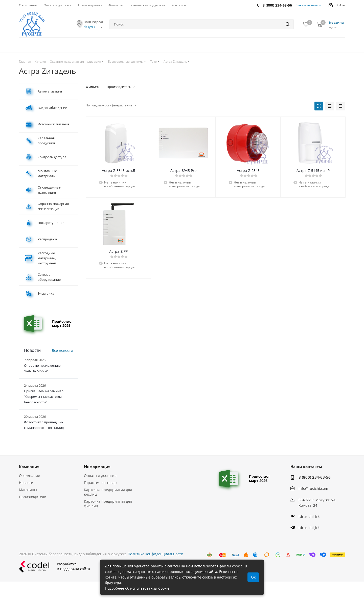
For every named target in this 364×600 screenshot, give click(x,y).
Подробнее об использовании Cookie (137, 588)
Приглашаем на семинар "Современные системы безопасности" (44, 397)
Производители (33, 497)
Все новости (62, 350)
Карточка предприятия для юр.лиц (108, 492)
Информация (97, 467)
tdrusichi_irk (309, 516)
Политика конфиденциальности (155, 554)
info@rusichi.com (313, 489)
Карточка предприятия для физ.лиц (108, 504)
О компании (30, 476)
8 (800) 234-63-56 (315, 477)
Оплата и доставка (100, 476)
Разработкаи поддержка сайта (54, 567)
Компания (29, 467)
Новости (26, 483)
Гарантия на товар (100, 483)
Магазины (28, 490)
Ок (253, 577)
